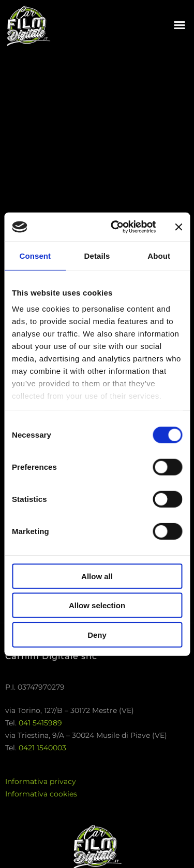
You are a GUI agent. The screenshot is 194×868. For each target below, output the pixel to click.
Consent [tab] (35, 255)
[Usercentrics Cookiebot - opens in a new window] (116, 227)
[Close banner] (178, 227)
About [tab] (159, 255)
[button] (180, 25)
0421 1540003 (42, 748)
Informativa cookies (41, 794)
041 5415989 (40, 723)
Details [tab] (97, 255)
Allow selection (97, 605)
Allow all (97, 576)
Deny (97, 634)
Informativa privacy (41, 781)
